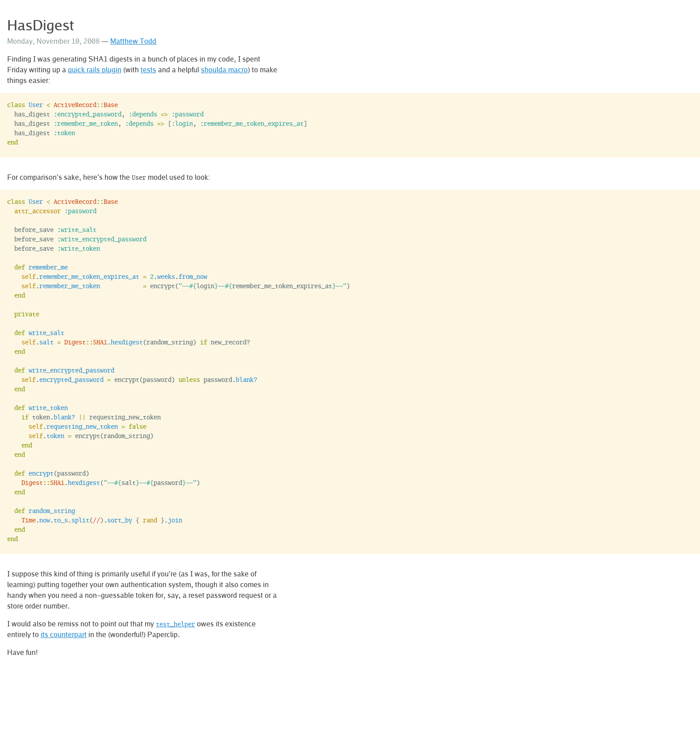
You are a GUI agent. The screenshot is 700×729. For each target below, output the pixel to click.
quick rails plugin (95, 70)
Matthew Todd (133, 41)
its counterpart (64, 634)
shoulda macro (224, 70)
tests (148, 70)
